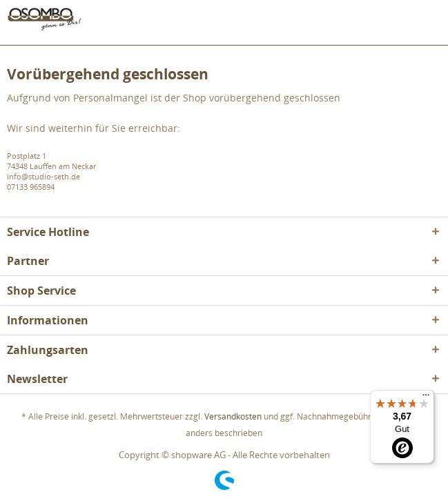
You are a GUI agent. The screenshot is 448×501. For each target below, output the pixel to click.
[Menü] (426, 398)
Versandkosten (233, 416)
